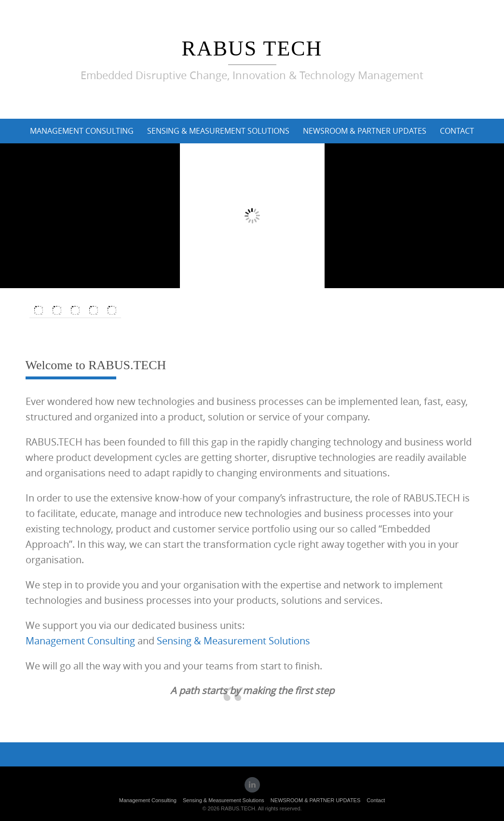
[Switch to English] (39, 311)
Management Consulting (82, 131)
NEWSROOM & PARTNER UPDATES (365, 131)
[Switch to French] (112, 311)
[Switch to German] (57, 311)
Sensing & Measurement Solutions (218, 131)
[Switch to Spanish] (94, 311)
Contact (457, 131)
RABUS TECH (252, 49)
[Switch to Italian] (75, 311)
